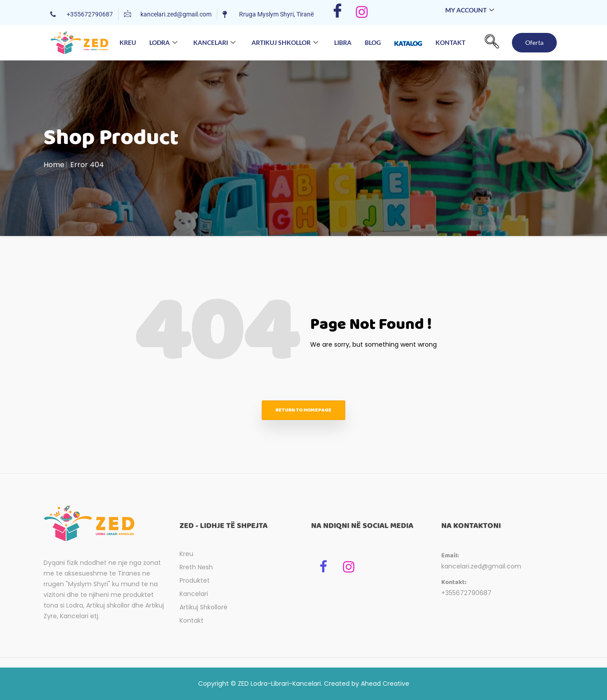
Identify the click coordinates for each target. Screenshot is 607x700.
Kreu (128, 42)
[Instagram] (362, 12)
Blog (373, 42)
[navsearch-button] (492, 43)
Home (54, 165)
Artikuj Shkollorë (204, 607)
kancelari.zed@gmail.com (481, 566)
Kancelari (214, 43)
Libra (343, 42)
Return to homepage (303, 410)
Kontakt (450, 42)
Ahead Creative (385, 684)
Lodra (163, 43)
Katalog (408, 41)
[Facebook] (337, 12)
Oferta (534, 42)
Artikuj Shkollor (285, 43)
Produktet (195, 580)
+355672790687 (466, 593)
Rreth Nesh (196, 567)
